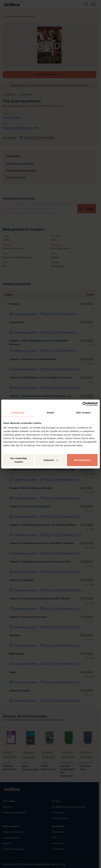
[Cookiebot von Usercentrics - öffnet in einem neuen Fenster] (85, 404)
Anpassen (51, 460)
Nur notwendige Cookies (19, 460)
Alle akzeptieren (82, 460)
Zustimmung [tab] (18, 412)
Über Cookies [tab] (83, 412)
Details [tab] (50, 412)
